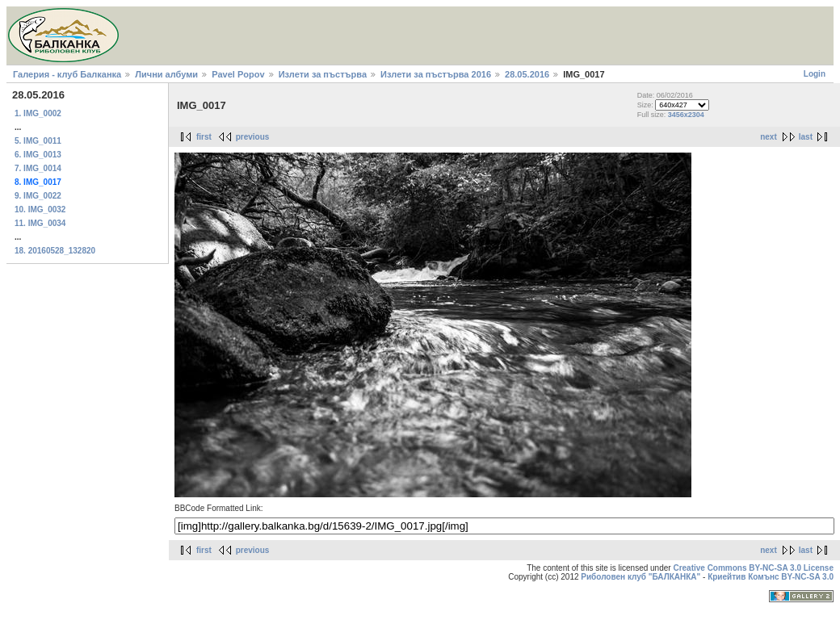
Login (815, 74)
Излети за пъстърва (323, 74)
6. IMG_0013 (38, 155)
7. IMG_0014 (38, 168)
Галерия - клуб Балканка (67, 74)
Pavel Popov (238, 74)
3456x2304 (686, 115)
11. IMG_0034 (40, 223)
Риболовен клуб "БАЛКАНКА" (640, 577)
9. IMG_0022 (38, 196)
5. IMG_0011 (38, 141)
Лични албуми (166, 74)
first (204, 137)
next (769, 137)
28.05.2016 (527, 74)
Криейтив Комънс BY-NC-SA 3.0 (771, 577)
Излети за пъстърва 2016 (436, 74)
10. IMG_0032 (40, 209)
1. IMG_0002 (38, 113)
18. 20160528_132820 (55, 251)
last (806, 137)
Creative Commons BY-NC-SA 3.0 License (753, 568)
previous (253, 137)
